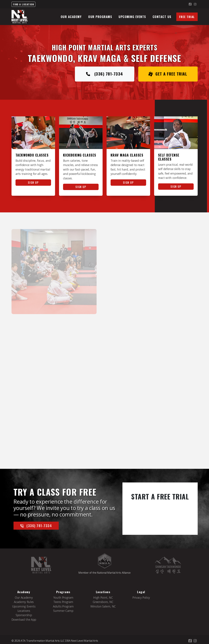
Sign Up (33, 183)
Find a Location (24, 4)
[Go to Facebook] (190, 4)
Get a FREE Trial (168, 74)
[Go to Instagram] (195, 4)
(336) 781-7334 (105, 74)
